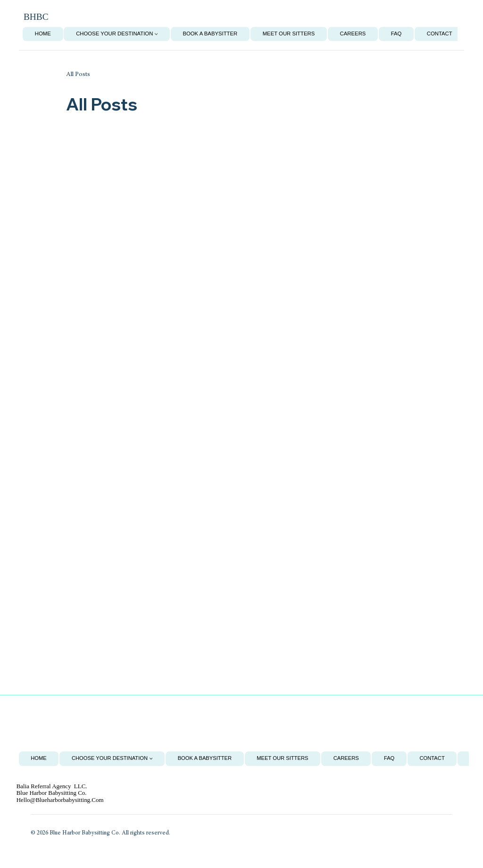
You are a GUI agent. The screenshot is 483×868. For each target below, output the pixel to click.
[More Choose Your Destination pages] (156, 34)
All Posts (78, 75)
